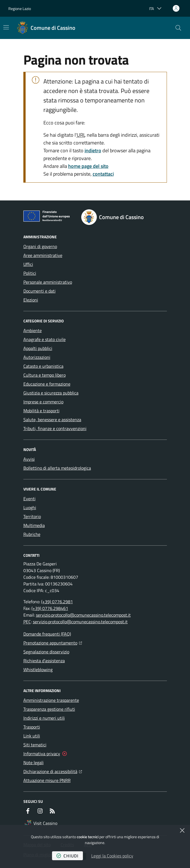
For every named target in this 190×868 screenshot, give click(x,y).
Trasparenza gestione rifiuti (49, 709)
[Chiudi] (182, 830)
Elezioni (31, 300)
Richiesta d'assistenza (44, 661)
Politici (30, 273)
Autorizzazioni (37, 357)
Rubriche (32, 534)
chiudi (67, 856)
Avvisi (29, 459)
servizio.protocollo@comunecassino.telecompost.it (83, 615)
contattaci (103, 174)
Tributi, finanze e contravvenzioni (55, 428)
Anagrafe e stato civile (45, 339)
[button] (178, 28)
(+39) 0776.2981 (57, 602)
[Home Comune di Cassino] (46, 28)
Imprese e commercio (43, 402)
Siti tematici (35, 745)
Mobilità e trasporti (41, 411)
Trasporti (32, 727)
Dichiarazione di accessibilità (53, 771)
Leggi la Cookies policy (112, 856)
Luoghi (30, 507)
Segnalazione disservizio (46, 652)
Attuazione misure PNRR (47, 780)
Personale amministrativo (48, 282)
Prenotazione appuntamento (53, 642)
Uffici (28, 264)
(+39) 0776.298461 (50, 608)
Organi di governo (40, 246)
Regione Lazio (20, 8)
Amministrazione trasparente (51, 700)
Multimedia (34, 525)
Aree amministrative (43, 255)
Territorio (32, 516)
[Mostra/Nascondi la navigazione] (6, 27)
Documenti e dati (40, 291)
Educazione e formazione (47, 384)
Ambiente (33, 330)
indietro (93, 150)
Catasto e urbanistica (43, 366)
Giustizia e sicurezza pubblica (51, 393)
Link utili (32, 736)
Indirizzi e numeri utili (44, 718)
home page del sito (88, 166)
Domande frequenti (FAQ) (47, 634)
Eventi (29, 499)
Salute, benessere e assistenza (52, 420)
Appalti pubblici (38, 348)
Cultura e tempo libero (45, 375)
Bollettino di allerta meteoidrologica (57, 468)
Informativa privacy (42, 754)
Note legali (34, 762)
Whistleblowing (38, 670)
